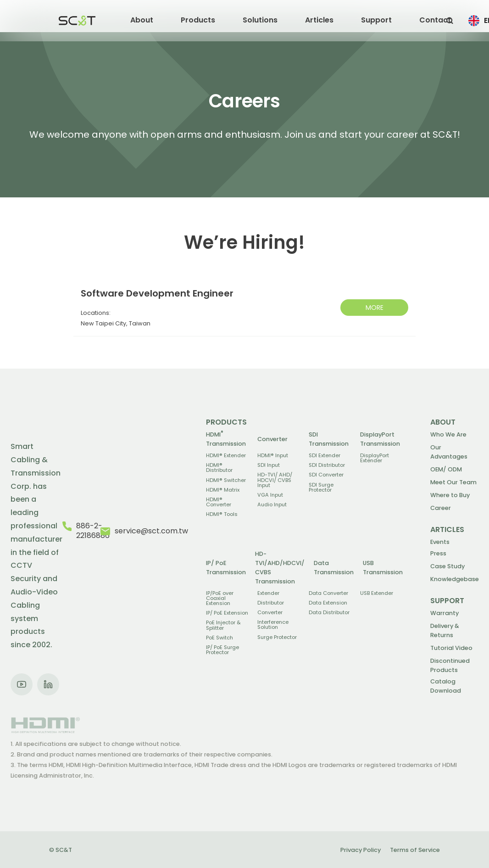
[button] (142, 21)
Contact (435, 20)
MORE (375, 308)
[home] (77, 21)
